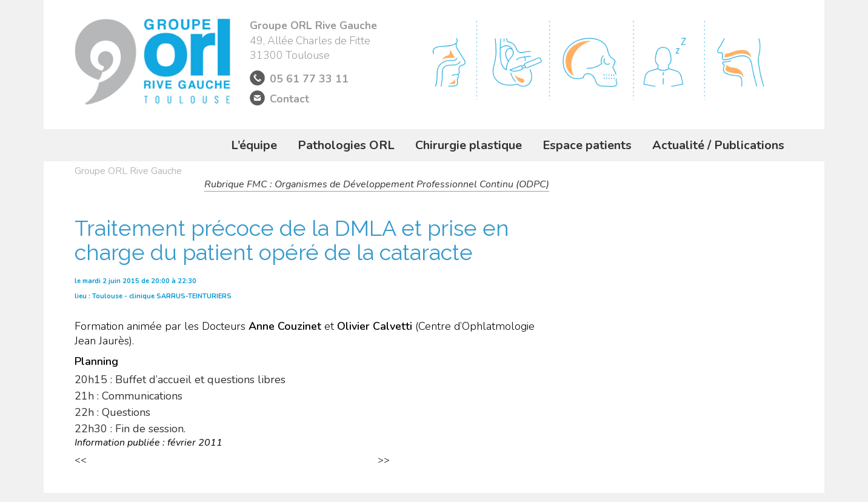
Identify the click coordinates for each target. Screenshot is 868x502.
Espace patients (587, 145)
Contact (289, 99)
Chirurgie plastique (469, 145)
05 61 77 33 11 (309, 79)
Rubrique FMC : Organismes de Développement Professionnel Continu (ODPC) (377, 184)
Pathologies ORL (346, 145)
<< (81, 460)
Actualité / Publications (718, 145)
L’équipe (254, 145)
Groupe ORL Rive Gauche (128, 171)
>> (384, 460)
